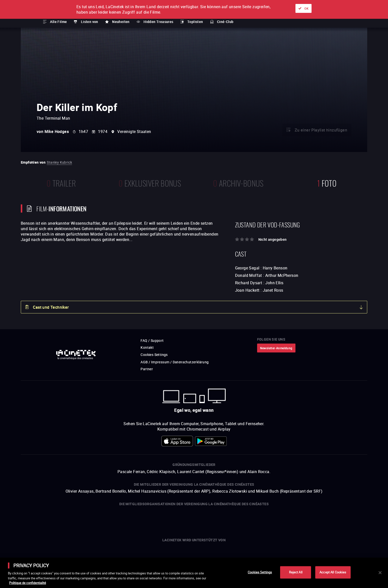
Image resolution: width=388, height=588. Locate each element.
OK (306, 8)
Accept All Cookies (333, 572)
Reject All (296, 572)
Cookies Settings (260, 572)
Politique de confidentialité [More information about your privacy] (28, 583)
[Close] (380, 573)
